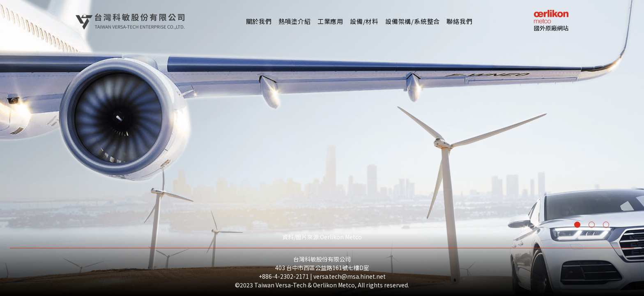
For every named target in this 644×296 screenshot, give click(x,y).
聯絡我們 (459, 21)
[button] (295, 21)
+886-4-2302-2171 (284, 276)
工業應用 (330, 21)
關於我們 (259, 21)
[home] (130, 21)
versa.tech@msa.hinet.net (350, 276)
